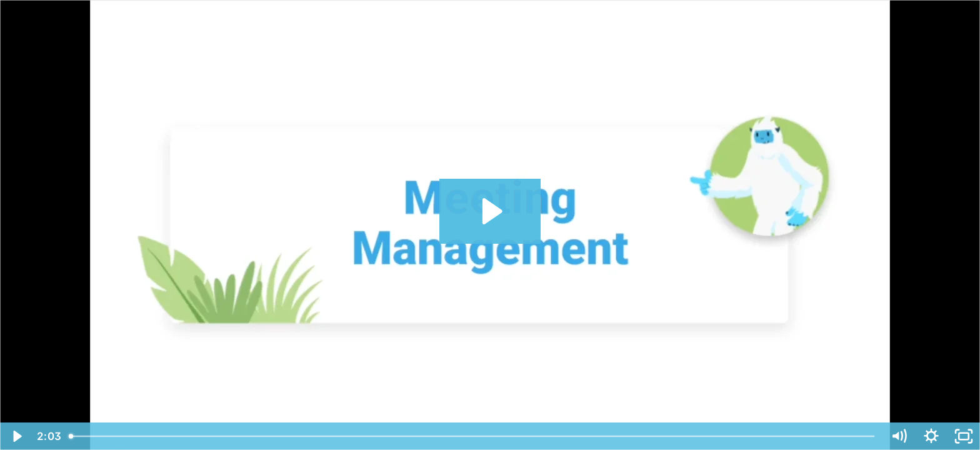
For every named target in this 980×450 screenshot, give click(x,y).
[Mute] (899, 436)
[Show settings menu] (931, 436)
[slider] (472, 436)
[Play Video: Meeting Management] (490, 211)
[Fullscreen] (964, 436)
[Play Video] (16, 436)
